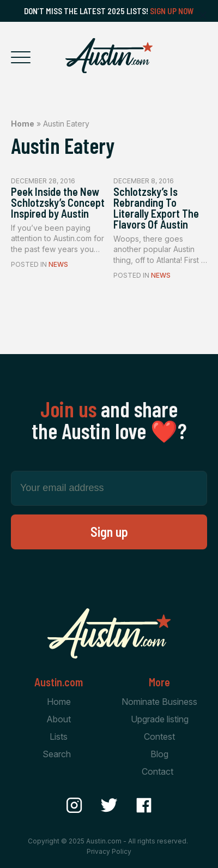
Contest (159, 737)
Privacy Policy (109, 851)
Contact (158, 771)
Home (23, 124)
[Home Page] (109, 56)
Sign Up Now (172, 11)
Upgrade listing (160, 719)
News (58, 264)
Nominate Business (159, 702)
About (59, 719)
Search (57, 754)
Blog (159, 754)
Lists (59, 737)
